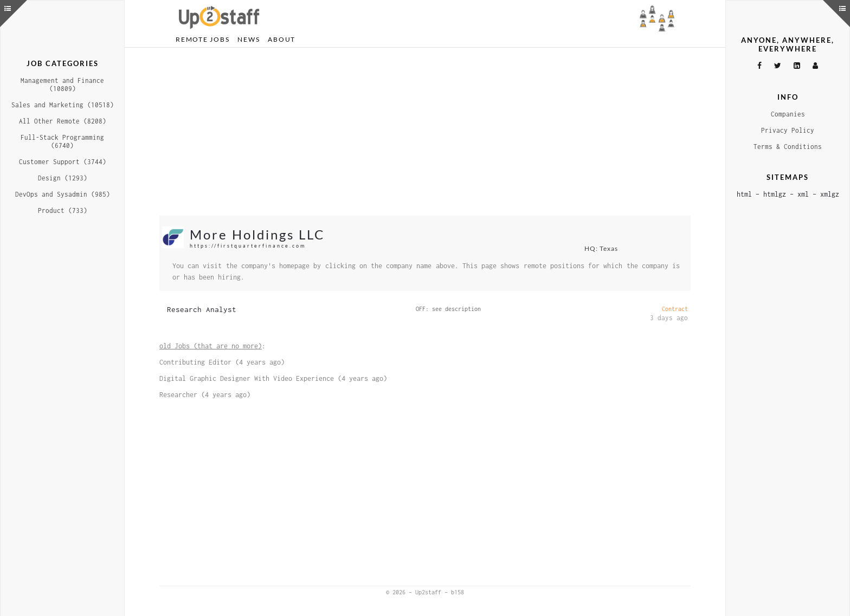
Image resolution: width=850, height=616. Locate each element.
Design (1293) (63, 178)
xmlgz (830, 194)
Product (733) (63, 210)
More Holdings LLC (257, 234)
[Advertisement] (425, 132)
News (249, 39)
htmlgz (775, 194)
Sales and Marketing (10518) (63, 105)
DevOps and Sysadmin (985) (63, 194)
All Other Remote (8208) (63, 121)
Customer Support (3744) (63, 162)
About (282, 39)
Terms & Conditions (788, 147)
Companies (788, 114)
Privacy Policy (788, 130)
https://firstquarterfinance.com (248, 246)
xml (803, 194)
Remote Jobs (202, 39)
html (744, 194)
